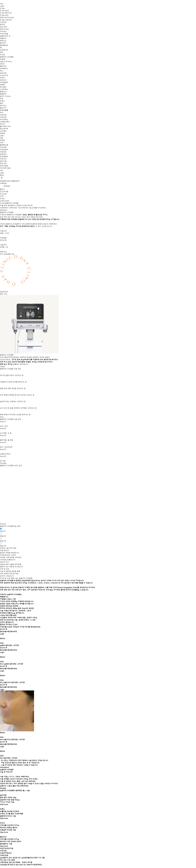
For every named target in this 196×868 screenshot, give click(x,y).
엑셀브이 (3, 38)
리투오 (2, 78)
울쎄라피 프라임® (7, 57)
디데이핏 (3, 117)
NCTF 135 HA (5, 96)
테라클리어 (4, 45)
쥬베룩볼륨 (4, 110)
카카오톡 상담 (5, 168)
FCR (2, 142)
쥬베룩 (2, 85)
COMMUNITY (15, 181)
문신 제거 (4, 27)
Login (2, 634)
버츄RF (3, 59)
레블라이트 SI (5, 36)
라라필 (2, 133)
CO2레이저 (4, 50)
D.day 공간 (4, 15)
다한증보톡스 (5, 122)
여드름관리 (4, 156)
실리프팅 (3, 73)
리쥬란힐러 (4, 82)
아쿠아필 (3, 147)
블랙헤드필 (4, 145)
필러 (2, 103)
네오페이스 (4, 68)
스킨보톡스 (4, 89)
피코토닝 (3, 31)
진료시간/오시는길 (7, 17)
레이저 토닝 (4, 29)
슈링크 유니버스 (6, 61)
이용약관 (3, 851)
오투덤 (2, 140)
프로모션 (3, 22)
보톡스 (2, 101)
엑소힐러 (3, 87)
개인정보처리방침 (7, 848)
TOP (2, 196)
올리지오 (3, 66)
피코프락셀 (4, 34)
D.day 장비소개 (6, 13)
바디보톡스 (4, 119)
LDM (2, 136)
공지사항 (3, 161)
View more (4, 804)
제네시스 (3, 41)
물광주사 (3, 92)
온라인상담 (4, 166)
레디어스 (3, 105)
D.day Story (4, 10)
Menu (2, 175)
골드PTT (3, 43)
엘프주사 (3, 108)
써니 (2, 71)
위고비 (2, 124)
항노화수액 (4, 129)
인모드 (2, 64)
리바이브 (3, 80)
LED (2, 138)
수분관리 (3, 152)
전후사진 (3, 163)
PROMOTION (5, 181)
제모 (2, 52)
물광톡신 (3, 94)
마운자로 (3, 115)
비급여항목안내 (6, 853)
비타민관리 (4, 149)
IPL (1, 47)
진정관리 (3, 154)
